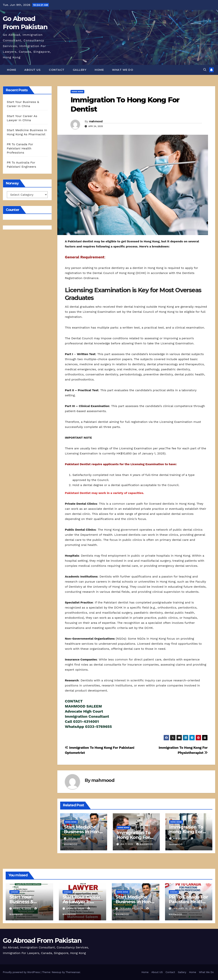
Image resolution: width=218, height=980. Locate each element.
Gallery (80, 70)
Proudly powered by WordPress (22, 972)
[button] (205, 70)
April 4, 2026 (23, 908)
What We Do (123, 70)
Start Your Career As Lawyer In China (82, 902)
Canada (14, 892)
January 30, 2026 (132, 908)
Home (12, 70)
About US (32, 70)
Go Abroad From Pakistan (42, 940)
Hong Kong (77, 92)
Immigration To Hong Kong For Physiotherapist (187, 832)
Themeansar (73, 972)
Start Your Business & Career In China (26, 902)
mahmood (96, 121)
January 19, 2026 (184, 908)
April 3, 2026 (76, 908)
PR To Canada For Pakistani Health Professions (20, 148)
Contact (57, 70)
